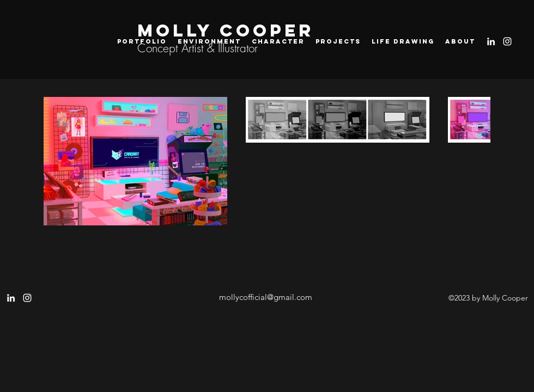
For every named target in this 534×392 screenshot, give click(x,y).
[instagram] (507, 41)
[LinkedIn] (491, 41)
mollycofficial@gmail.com (266, 297)
